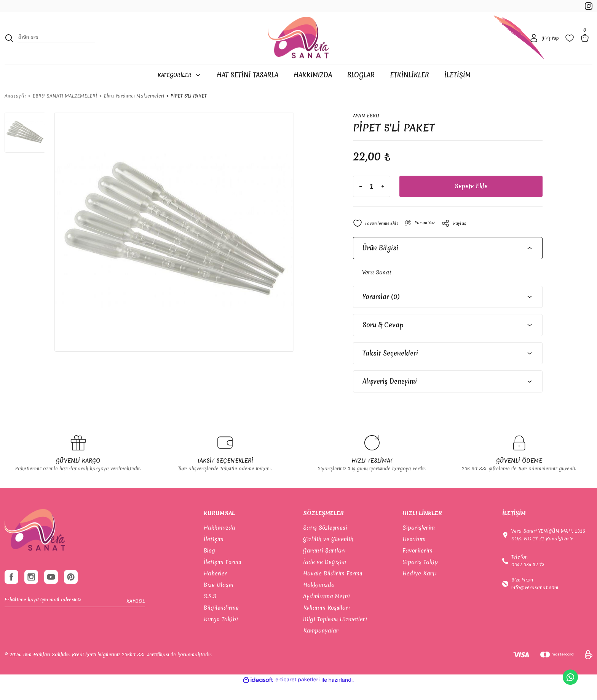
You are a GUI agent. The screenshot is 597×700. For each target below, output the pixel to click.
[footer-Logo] (35, 545)
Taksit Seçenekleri (390, 368)
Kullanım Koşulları (326, 622)
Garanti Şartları (324, 565)
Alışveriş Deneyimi (390, 396)
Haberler (215, 588)
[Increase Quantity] (383, 201)
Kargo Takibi (221, 634)
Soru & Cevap (383, 339)
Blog (209, 565)
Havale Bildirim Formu (333, 588)
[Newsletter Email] (75, 621)
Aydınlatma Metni (326, 611)
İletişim (214, 554)
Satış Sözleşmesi (325, 542)
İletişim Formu (222, 577)
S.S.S (210, 611)
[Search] (56, 47)
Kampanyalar (321, 645)
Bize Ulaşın (219, 599)
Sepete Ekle (471, 201)
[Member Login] (543, 47)
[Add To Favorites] (379, 238)
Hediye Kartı (420, 588)
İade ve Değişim (325, 577)
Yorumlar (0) (381, 311)
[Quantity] (372, 201)
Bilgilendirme (221, 622)
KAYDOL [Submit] (136, 621)
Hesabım (414, 554)
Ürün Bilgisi (380, 262)
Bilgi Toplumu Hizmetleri (335, 634)
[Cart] (586, 47)
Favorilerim (417, 565)
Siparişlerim (419, 542)
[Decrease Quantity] (361, 201)
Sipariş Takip (420, 577)
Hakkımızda (219, 542)
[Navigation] (184, 89)
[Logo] (298, 47)
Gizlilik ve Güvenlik (328, 554)
